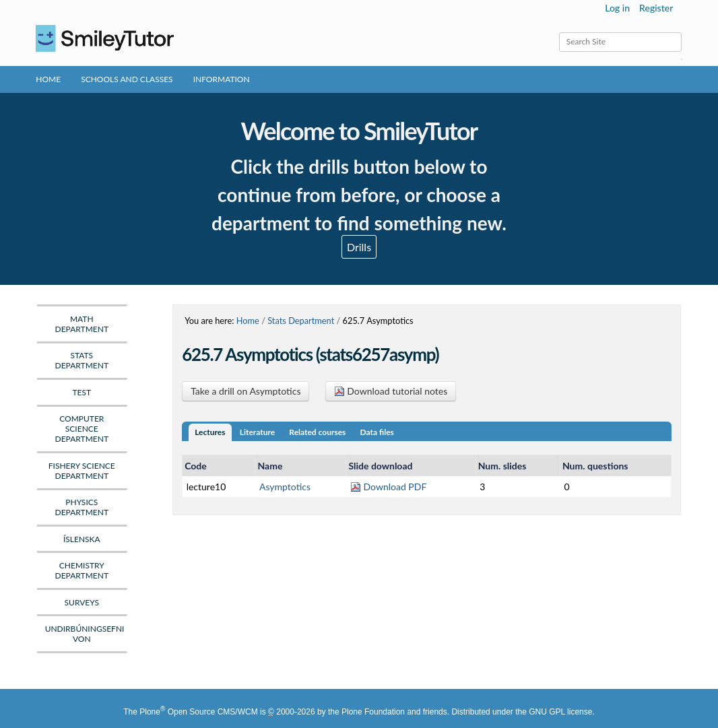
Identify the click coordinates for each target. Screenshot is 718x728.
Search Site (558, 32)
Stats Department (301, 321)
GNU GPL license (560, 712)
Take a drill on (246, 391)
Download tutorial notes (391, 391)
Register (656, 8)
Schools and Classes (127, 79)
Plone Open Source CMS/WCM (198, 712)
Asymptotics (285, 487)
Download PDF (388, 487)
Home (48, 79)
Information (222, 79)
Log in (617, 8)
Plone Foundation (373, 712)
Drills (359, 247)
